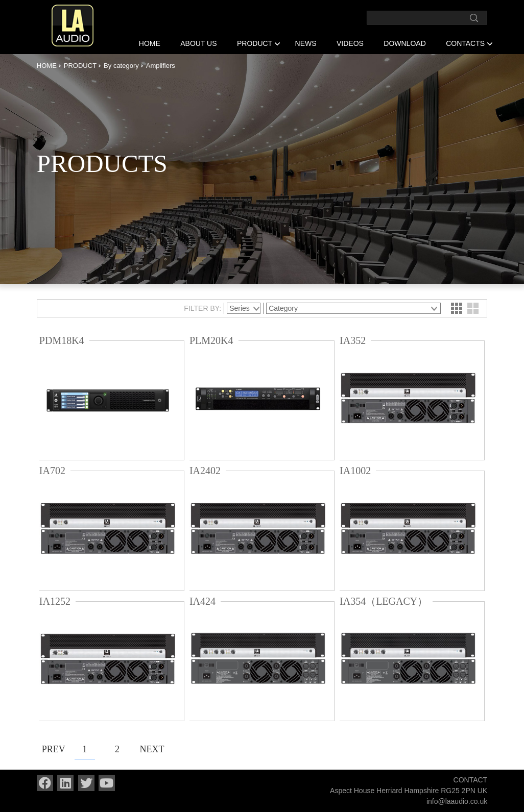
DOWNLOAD (404, 43)
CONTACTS (465, 43)
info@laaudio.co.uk (457, 801)
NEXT (150, 749)
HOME (150, 43)
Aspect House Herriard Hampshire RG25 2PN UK (409, 791)
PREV (52, 749)
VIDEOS (350, 43)
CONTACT (471, 780)
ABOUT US (198, 43)
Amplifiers (161, 66)
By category (121, 66)
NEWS (306, 43)
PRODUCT (255, 43)
